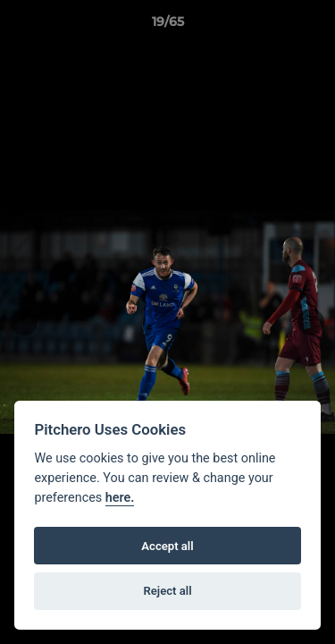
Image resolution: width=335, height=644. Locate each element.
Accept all (167, 546)
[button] (314, 26)
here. (120, 498)
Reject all (167, 591)
